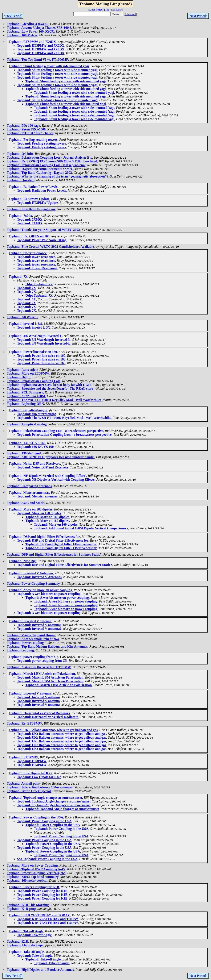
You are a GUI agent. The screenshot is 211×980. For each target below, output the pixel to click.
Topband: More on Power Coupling (32, 865)
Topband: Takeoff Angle (26, 931)
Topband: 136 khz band (24, 453)
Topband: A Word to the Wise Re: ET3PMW (39, 667)
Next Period (198, 16)
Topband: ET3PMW (23, 757)
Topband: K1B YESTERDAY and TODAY (39, 915)
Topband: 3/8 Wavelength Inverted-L (35, 336)
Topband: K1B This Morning (28, 905)
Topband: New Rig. (23, 561)
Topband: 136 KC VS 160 (27, 443)
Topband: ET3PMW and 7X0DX (32, 42)
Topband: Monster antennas (29, 493)
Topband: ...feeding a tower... (28, 24)
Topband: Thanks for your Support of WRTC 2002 (43, 230)
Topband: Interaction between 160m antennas (40, 787)
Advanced (130, 14)
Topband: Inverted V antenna (30, 693)
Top (107, 10)
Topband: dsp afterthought (28, 410)
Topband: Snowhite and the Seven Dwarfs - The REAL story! (51, 389)
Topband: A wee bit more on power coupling (40, 590)
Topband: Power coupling (25, 643)
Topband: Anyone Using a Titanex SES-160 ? (39, 28)
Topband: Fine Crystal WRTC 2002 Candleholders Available (50, 247)
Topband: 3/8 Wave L (22, 317)
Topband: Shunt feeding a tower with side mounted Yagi (57, 100)
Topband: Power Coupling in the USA (36, 817)
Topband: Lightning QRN (25, 404)
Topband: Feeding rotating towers (33, 140)
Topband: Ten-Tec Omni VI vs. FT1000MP (37, 60)
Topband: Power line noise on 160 (33, 352)
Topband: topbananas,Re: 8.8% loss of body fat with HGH (49, 385)
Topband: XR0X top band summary (33, 877)
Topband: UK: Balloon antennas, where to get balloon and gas (53, 730)
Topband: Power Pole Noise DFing (42, 240)
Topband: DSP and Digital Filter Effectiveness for (44, 537)
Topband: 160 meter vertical (27, 881)
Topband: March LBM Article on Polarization (42, 674)
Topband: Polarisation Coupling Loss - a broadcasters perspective (56, 431)
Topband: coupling (20, 650)
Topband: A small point (24, 783)
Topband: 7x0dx (20, 216)
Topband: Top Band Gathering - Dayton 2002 (39, 173)
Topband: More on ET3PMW (28, 373)
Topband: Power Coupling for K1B (34, 887)
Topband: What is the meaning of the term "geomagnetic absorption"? (58, 176)
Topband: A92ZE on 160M (26, 396)
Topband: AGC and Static (25, 503)
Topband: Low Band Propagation (31, 209)
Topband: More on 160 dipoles (31, 509)
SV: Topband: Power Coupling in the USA (47, 859)
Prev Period (13, 16)
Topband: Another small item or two (33, 639)
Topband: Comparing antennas (29, 486)
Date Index (96, 10)
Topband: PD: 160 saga (23, 126)
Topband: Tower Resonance (37, 268)
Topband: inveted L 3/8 (25, 324)
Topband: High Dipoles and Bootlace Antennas (40, 970)
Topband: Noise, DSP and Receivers (34, 464)
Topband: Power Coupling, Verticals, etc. (36, 873)
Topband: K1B (17, 941)
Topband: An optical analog (27, 424)
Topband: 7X (18, 277)
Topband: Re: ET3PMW (24, 723)
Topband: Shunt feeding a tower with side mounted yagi (49, 66)
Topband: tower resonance (28, 253)
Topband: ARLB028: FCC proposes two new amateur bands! (50, 457)
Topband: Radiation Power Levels (33, 187)
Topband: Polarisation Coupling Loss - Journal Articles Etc (49, 157)
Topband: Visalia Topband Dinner (31, 635)
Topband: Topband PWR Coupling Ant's (36, 869)
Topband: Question (21, 180)
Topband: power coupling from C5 (33, 657)
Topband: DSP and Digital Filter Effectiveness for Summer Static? (54, 554)
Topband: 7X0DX (30, 219)
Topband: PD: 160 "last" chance (30, 133)
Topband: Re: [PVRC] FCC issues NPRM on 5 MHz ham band (52, 161)
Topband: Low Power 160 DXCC (31, 31)
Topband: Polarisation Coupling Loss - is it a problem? (46, 165)
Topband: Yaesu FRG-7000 (26, 129)
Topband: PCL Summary (25, 392)
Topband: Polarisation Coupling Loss (34, 381)
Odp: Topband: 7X (39, 284)
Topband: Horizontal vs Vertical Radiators (39, 713)
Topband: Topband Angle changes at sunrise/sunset (45, 798)
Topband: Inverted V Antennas (31, 573)
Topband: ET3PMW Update (29, 199)
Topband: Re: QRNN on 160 (29, 236)
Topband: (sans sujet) (22, 370)
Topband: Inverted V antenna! (31, 621)
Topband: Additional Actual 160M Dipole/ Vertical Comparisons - (81, 528)
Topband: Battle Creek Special (29, 791)
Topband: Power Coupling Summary (33, 583)
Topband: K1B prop (21, 909)
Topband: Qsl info (20, 154)
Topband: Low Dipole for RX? (31, 773)
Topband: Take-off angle (26, 952)
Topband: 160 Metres (22, 35)
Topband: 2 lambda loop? (25, 945)
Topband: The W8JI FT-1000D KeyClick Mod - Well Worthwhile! (54, 400)
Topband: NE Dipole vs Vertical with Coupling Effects (47, 476)
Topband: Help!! (19, 377)
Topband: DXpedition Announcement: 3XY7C (40, 169)
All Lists (117, 10)
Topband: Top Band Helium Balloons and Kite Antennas (47, 647)
